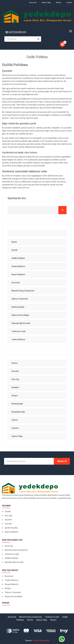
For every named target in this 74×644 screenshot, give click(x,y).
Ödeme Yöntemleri (13, 592)
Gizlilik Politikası (11, 558)
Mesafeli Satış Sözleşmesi (16, 550)
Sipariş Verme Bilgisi (13, 596)
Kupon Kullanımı (12, 532)
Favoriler (8, 524)
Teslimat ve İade (12, 554)
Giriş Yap (9, 516)
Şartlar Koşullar (11, 528)
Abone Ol (62, 461)
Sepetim (8, 520)
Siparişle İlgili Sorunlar (14, 562)
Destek (68, 3)
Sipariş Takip (45, 3)
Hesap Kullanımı (12, 584)
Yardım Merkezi (12, 580)
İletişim (57, 3)
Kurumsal (33, 3)
